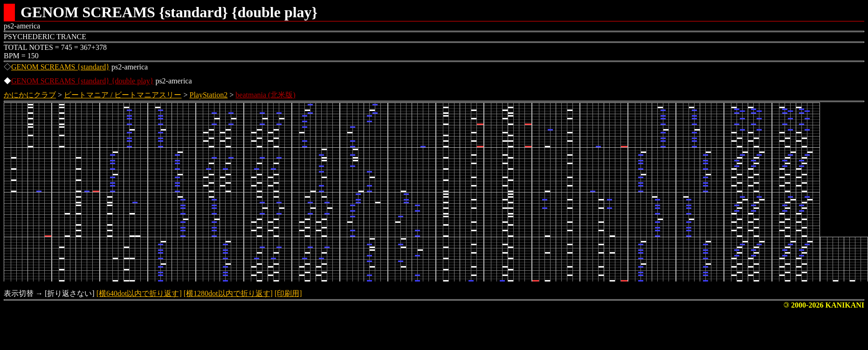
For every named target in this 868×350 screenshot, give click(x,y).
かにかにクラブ (30, 95)
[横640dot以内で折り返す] (139, 293)
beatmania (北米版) (265, 95)
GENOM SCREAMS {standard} (60, 67)
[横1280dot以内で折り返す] (228, 293)
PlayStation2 (209, 95)
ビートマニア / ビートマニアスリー (123, 95)
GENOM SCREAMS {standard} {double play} (82, 81)
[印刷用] (288, 293)
